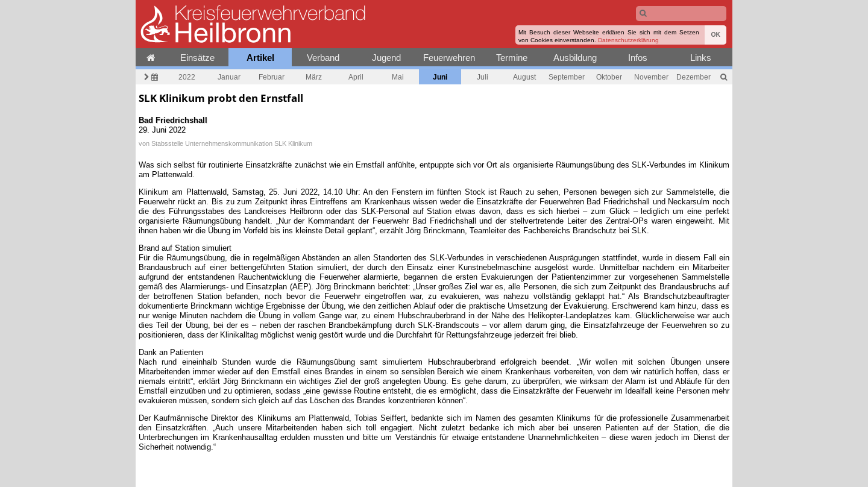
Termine (512, 58)
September (567, 77)
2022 (187, 77)
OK (715, 35)
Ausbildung (575, 58)
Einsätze (197, 58)
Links (701, 58)
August (524, 77)
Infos (638, 58)
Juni (440, 77)
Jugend (386, 58)
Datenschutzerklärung (628, 40)
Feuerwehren (449, 58)
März (314, 77)
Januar (229, 77)
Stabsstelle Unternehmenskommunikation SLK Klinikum (232, 143)
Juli (483, 77)
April (356, 77)
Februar (272, 77)
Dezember (693, 77)
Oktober (609, 77)
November (651, 77)
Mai (398, 77)
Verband (323, 58)
